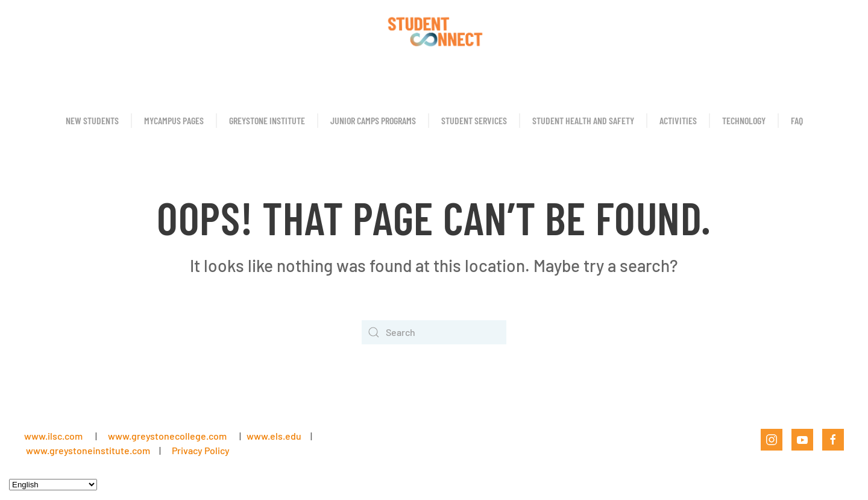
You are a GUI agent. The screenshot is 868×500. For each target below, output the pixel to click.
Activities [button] (678, 120)
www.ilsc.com (53, 436)
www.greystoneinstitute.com (88, 450)
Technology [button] (744, 120)
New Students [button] (92, 120)
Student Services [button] (474, 120)
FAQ (797, 120)
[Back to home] (434, 30)
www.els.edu (273, 436)
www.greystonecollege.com (167, 436)
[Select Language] (53, 485)
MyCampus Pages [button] (174, 120)
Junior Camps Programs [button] (373, 120)
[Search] (434, 332)
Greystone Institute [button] (267, 120)
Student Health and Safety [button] (583, 120)
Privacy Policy (201, 450)
